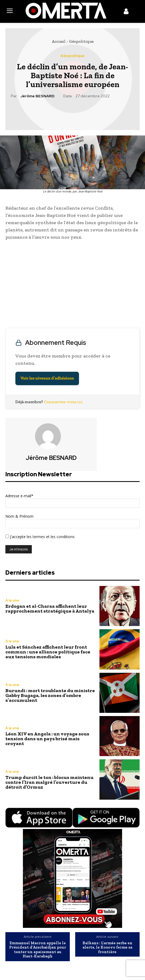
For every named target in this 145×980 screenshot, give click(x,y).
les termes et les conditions (50, 537)
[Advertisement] (72, 285)
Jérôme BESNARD (37, 96)
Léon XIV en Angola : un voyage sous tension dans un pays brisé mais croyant (47, 739)
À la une (12, 600)
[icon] (126, 12)
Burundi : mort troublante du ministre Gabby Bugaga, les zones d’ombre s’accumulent (50, 695)
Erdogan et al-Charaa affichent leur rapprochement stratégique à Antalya (50, 609)
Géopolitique (81, 41)
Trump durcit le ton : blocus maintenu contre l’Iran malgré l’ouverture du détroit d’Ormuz (49, 782)
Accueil (59, 41)
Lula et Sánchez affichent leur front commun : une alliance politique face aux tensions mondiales (48, 652)
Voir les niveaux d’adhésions (47, 378)
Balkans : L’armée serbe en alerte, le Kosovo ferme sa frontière (107, 947)
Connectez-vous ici (63, 402)
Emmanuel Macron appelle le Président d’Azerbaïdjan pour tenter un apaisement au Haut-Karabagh (38, 950)
